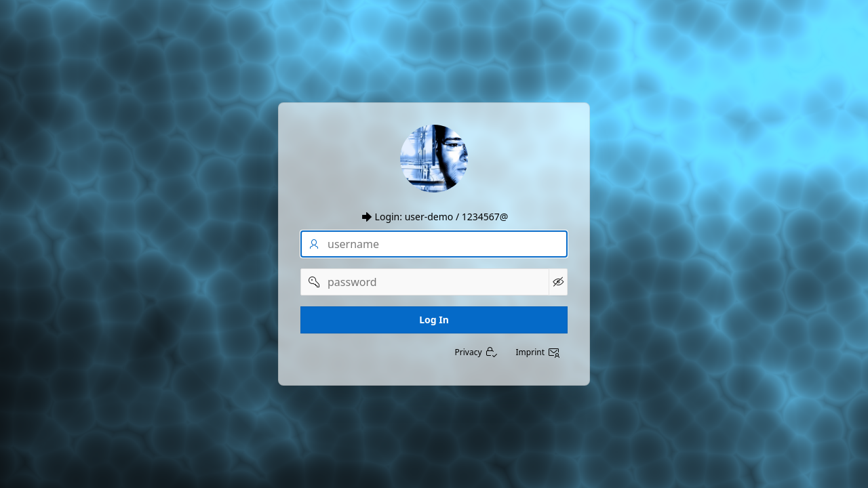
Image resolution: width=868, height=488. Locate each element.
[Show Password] (558, 282)
